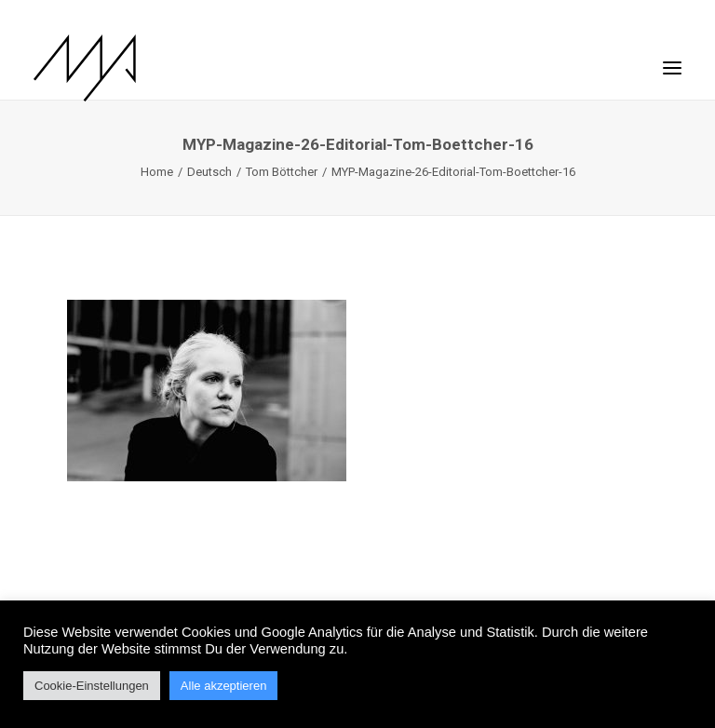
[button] (672, 59)
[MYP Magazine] (85, 68)
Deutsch (209, 172)
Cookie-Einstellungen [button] (92, 686)
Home (157, 172)
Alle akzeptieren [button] (224, 686)
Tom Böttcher (282, 172)
